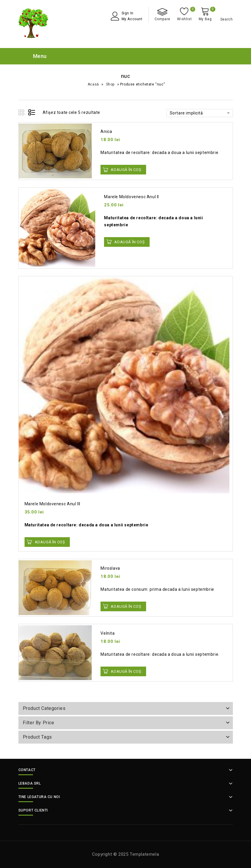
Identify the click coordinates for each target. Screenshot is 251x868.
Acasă (93, 84)
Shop (110, 84)
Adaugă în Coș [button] (126, 170)
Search (227, 19)
